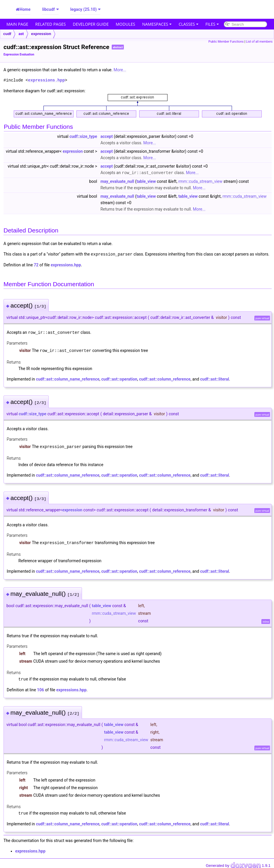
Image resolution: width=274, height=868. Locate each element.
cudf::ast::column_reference (165, 378)
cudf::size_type (83, 136)
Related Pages (51, 24)
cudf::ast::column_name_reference (68, 378)
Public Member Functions (226, 42)
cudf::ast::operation (119, 378)
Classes (189, 24)
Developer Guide (91, 24)
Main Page (17, 24)
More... (120, 70)
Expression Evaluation (19, 54)
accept (107, 136)
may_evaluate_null (117, 181)
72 (36, 264)
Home (25, 9)
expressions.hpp (46, 80)
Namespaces (157, 24)
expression (41, 34)
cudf (7, 34)
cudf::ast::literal (215, 378)
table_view (146, 181)
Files (212, 24)
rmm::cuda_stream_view (200, 181)
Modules (126, 24)
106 (41, 688)
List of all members (259, 42)
